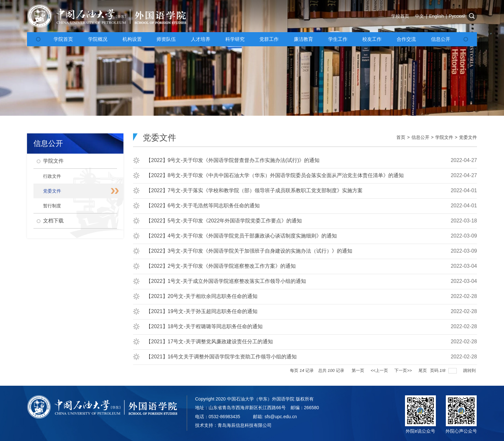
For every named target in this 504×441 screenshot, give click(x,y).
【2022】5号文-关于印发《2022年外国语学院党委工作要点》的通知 (224, 221)
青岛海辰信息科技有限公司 (245, 425)
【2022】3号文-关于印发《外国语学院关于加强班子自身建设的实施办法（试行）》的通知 (249, 251)
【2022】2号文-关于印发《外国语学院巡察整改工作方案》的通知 (221, 266)
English (437, 16)
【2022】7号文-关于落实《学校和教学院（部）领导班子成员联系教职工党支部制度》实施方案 (254, 190)
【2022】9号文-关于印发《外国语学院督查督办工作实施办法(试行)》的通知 (233, 160)
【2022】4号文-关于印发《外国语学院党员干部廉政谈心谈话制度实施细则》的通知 (241, 236)
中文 (419, 16)
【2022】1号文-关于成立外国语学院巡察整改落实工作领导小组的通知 (226, 281)
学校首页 (400, 16)
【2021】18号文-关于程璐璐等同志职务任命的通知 (204, 326)
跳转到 (470, 370)
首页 (401, 137)
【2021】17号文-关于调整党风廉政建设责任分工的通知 (209, 342)
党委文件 (468, 137)
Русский (457, 16)
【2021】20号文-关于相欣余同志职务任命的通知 (202, 296)
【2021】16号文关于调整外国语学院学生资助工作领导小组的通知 (221, 357)
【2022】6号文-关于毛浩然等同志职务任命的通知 (203, 206)
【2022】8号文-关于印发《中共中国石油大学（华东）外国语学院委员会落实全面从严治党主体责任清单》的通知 (275, 175)
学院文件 (444, 137)
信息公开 (420, 137)
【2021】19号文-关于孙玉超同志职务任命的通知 (202, 311)
